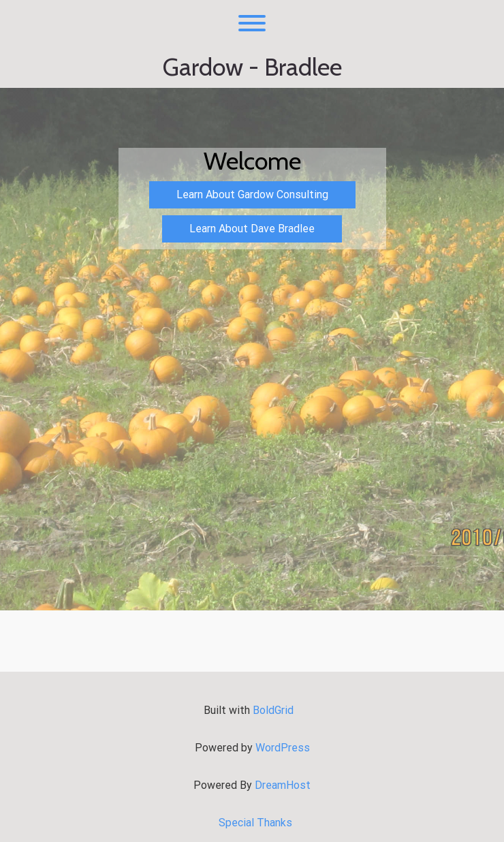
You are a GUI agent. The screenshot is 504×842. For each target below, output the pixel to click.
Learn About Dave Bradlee (252, 229)
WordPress (283, 748)
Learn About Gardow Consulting (252, 194)
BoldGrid (273, 710)
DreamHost (283, 785)
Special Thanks (255, 823)
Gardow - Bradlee (252, 67)
